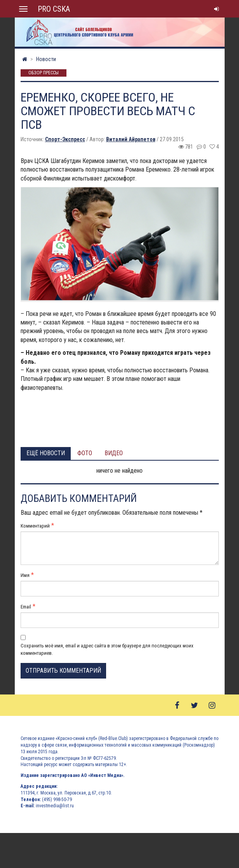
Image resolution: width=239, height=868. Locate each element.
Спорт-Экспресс (65, 139)
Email (26, 607)
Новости (46, 59)
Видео (114, 453)
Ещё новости (46, 453)
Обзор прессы (44, 73)
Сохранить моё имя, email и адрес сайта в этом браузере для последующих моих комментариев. (107, 649)
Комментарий (35, 526)
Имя (25, 575)
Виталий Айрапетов (131, 139)
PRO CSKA (54, 9)
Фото (85, 453)
